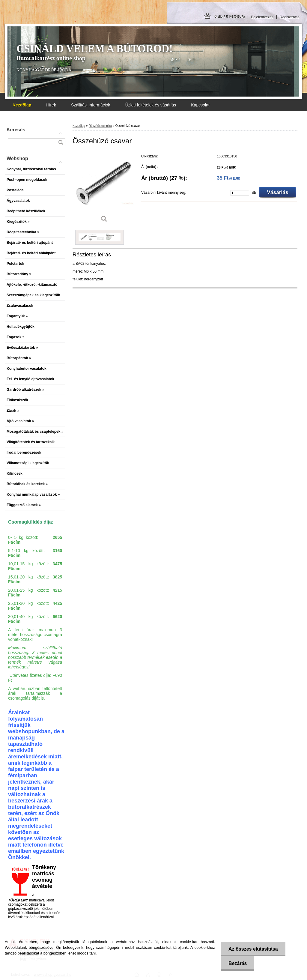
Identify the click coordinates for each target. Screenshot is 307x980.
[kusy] (240, 193)
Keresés (16, 130)
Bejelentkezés (262, 17)
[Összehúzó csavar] (104, 189)
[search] (61, 142)
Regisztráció (290, 17)
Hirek (51, 105)
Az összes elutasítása (253, 949)
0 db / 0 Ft (230, 16)
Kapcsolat (200, 105)
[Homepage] (22, 105)
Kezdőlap (79, 126)
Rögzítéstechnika (100, 126)
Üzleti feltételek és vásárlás (151, 105)
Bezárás (238, 963)
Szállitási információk (91, 105)
